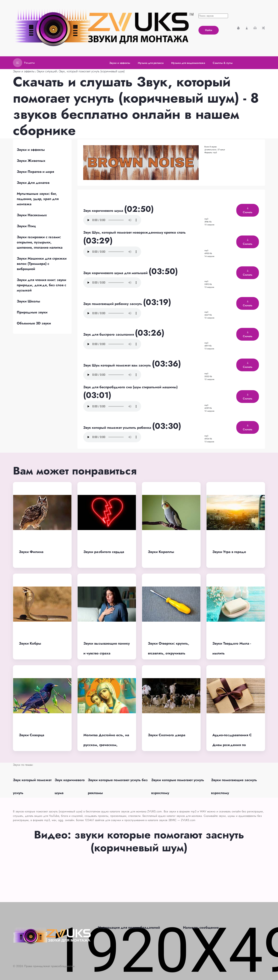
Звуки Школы (28, 301)
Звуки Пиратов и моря (35, 172)
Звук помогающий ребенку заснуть (113, 304)
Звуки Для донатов (33, 183)
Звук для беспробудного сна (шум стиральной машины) (130, 387)
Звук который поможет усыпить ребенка (118, 428)
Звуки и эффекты (24, 71)
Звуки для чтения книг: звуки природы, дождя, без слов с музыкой (42, 285)
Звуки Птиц (26, 226)
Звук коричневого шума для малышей (116, 273)
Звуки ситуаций (47, 71)
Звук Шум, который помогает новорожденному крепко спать (134, 232)
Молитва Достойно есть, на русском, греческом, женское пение (106, 745)
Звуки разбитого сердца (104, 552)
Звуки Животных (31, 161)
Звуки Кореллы (161, 552)
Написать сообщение (201, 928)
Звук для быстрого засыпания (109, 334)
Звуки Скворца (32, 735)
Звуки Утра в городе (229, 552)
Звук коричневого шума (104, 211)
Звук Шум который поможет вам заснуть (118, 365)
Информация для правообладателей (129, 928)
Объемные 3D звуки (34, 323)
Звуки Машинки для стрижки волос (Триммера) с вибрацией (42, 264)
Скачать (248, 210)
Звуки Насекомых (32, 215)
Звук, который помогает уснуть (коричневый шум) (92, 71)
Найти (209, 30)
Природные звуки (32, 312)
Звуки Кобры (30, 643)
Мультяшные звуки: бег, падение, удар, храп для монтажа (38, 199)
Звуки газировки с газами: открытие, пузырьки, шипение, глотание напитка (40, 242)
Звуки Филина (31, 552)
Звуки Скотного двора (167, 735)
